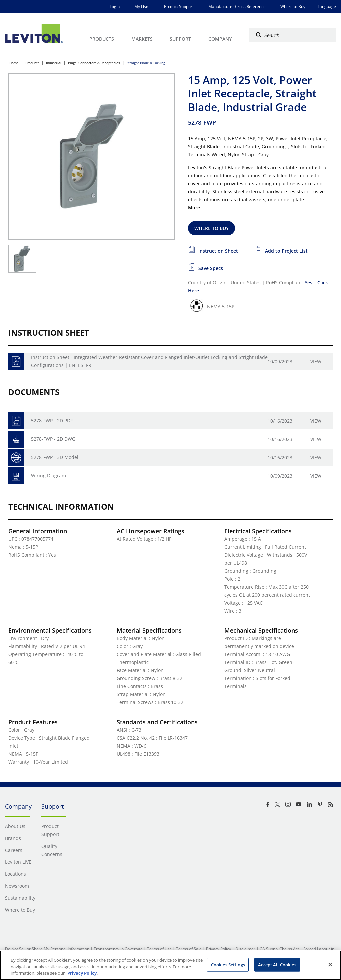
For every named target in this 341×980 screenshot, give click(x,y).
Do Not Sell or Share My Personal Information (47, 949)
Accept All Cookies (277, 964)
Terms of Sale (189, 949)
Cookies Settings (228, 964)
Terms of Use (159, 949)
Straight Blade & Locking (146, 63)
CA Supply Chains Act (279, 949)
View (316, 361)
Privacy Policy (219, 949)
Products (32, 63)
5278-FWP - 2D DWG (53, 439)
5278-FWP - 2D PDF (52, 421)
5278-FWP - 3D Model (55, 457)
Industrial (54, 63)
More (194, 208)
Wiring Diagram (48, 476)
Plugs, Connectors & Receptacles (94, 63)
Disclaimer (245, 949)
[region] (170, 965)
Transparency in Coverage (118, 949)
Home (14, 63)
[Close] (330, 964)
